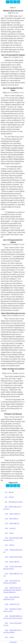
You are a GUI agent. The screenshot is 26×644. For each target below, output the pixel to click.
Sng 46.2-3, (12, 588)
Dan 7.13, (12, 597)
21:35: (6, 623)
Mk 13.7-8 (18, 514)
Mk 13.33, (17, 630)
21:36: (6, 630)
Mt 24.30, (17, 597)
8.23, (15, 604)
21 (15, 2)
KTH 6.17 (12, 632)
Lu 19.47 (12, 637)
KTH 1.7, (9, 599)
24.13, (16, 557)
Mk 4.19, (18, 616)
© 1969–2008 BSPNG (13, 642)
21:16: (6, 538)
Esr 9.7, (11, 581)
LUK (8, 2)
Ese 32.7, (9, 590)
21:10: (6, 514)
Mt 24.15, (12, 562)
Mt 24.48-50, (13, 616)
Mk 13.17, (17, 573)
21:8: (6, 507)
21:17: (6, 545)
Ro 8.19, (12, 604)
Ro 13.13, (9, 618)
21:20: (6, 562)
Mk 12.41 (11, 492)
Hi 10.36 (20, 557)
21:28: (6, 604)
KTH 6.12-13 (12, 592)
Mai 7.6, (12, 538)
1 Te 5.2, (12, 623)
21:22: (6, 566)
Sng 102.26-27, (13, 609)
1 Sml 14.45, (13, 550)
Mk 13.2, (16, 502)
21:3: (6, 497)
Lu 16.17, (6, 611)
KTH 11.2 (14, 583)
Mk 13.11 (17, 523)
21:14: (6, 523)
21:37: (6, 637)
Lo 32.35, (12, 566)
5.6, (17, 618)
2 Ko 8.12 (11, 497)
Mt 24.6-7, (12, 514)
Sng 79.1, (16, 581)
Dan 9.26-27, (7, 569)
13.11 (18, 604)
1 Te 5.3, (14, 618)
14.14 (13, 599)
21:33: (6, 609)
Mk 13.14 (17, 562)
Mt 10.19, (12, 523)
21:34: (6, 616)
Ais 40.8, (19, 609)
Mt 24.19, (12, 573)
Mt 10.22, (12, 557)
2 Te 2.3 (7, 509)
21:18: (6, 550)
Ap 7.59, (9, 540)
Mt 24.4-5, (12, 507)
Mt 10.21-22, (17, 538)
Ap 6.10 (11, 533)
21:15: (6, 533)
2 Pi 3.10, (16, 623)
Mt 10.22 (12, 545)
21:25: (6, 588)
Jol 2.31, (14, 590)
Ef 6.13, (8, 632)
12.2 (12, 540)
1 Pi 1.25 (11, 611)
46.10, (21, 566)
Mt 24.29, (18, 590)
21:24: (6, 581)
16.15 (7, 625)
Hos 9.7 (12, 569)
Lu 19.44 (20, 502)
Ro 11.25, (9, 583)
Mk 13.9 (16, 519)
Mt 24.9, (12, 519)
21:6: (6, 502)
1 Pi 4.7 (20, 618)
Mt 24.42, (12, 630)
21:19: (6, 557)
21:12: (6, 519)
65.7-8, (17, 588)
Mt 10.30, (18, 550)
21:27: (6, 597)
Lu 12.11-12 (13, 528)
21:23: (6, 573)
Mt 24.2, (11, 502)
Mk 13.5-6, (17, 507)
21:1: (6, 492)
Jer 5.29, (17, 566)
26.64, (5, 599)
